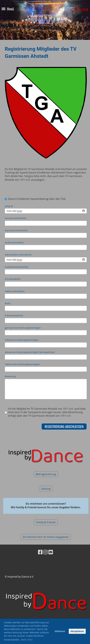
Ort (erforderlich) (13, 279)
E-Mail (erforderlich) (14, 315)
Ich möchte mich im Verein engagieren (46, 537)
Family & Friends (46, 522)
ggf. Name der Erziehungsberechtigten (23, 328)
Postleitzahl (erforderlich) (17, 267)
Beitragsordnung (46, 474)
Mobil (7, 303)
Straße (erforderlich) (14, 242)
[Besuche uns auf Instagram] (45, 552)
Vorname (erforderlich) (15, 218)
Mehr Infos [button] (27, 640)
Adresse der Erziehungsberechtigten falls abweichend (30, 352)
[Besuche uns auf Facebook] (40, 552)
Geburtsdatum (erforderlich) (18, 255)
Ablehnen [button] (60, 631)
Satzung (46, 489)
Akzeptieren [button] (77, 631)
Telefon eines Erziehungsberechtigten (22, 364)
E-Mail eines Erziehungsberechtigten (22, 340)
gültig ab (9, 206)
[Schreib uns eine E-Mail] (51, 552)
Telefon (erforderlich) (15, 291)
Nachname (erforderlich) (16, 230)
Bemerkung (10, 376)
